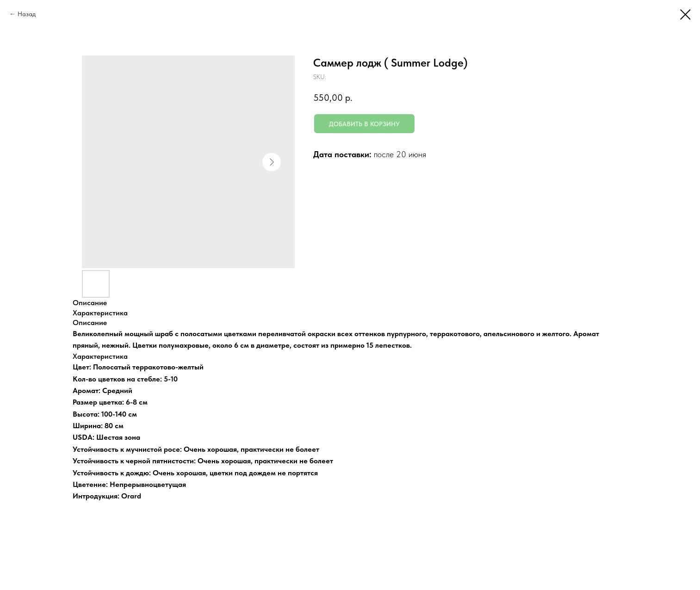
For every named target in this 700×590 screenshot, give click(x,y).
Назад (27, 14)
